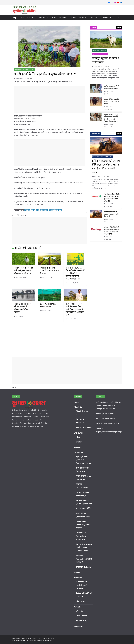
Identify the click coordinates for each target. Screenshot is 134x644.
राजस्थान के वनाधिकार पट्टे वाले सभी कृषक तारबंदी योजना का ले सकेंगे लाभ (23, 270)
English (79, 442)
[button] (34, 18)
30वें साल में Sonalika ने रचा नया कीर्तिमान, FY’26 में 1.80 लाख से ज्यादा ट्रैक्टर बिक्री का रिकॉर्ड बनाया (106, 167)
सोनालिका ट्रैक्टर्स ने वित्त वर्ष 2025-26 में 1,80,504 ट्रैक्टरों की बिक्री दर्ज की (112, 214)
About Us (30, 18)
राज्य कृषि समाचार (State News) (99, 51)
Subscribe (83, 18)
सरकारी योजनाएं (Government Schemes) (25, 70)
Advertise (95, 18)
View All (119, 27)
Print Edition (81, 616)
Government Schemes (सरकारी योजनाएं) (83, 525)
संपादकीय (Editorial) (84, 567)
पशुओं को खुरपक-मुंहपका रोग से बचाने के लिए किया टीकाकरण (111, 87)
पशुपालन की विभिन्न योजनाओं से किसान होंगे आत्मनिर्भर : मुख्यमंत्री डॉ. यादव (112, 102)
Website (79, 611)
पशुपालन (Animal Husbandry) (100, 54)
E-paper (53, 18)
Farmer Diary (82, 621)
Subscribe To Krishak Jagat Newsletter (82, 585)
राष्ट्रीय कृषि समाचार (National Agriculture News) (84, 460)
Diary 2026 (81, 601)
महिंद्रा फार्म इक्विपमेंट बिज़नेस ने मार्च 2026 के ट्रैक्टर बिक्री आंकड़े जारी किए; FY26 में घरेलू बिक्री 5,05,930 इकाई (111, 231)
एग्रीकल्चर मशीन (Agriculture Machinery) (103, 157)
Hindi (78, 437)
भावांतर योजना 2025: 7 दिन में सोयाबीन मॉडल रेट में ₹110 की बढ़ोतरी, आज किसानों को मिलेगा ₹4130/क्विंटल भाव (75, 273)
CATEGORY (63, 18)
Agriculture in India (84, 427)
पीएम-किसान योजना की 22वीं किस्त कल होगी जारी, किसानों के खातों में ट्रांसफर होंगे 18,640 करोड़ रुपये (75, 309)
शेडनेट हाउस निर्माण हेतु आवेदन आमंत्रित (48, 305)
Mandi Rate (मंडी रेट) (84, 509)
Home (22, 18)
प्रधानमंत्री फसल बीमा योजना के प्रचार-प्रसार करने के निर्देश (49, 270)
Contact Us (107, 18)
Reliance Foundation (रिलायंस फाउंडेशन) (84, 559)
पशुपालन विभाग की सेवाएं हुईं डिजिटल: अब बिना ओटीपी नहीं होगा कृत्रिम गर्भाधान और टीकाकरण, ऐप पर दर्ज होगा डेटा (111, 118)
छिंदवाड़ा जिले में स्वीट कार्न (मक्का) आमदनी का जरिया (42, 210)
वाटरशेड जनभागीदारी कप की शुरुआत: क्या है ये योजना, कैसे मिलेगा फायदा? (23, 308)
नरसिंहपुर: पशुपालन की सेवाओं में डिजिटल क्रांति (105, 60)
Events (73, 18)
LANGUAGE (42, 18)
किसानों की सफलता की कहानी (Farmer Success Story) (84, 548)
